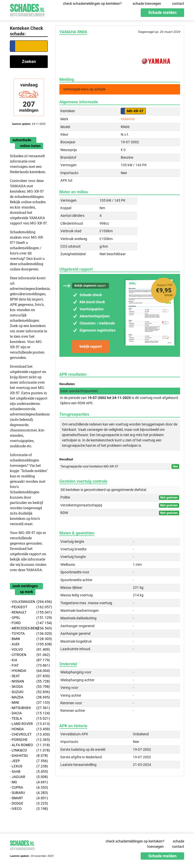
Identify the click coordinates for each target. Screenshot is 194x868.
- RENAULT (29, 612)
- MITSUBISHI (29, 708)
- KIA (29, 660)
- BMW (29, 639)
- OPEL (29, 618)
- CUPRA (29, 788)
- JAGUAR (29, 777)
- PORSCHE (29, 740)
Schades (27, 9)
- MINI (29, 703)
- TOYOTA (29, 634)
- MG (29, 782)
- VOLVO (29, 650)
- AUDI (29, 644)
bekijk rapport (91, 346)
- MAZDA (29, 697)
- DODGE (29, 803)
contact (178, 4)
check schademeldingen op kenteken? (92, 4)
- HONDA (29, 729)
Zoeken (29, 62)
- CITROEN (29, 655)
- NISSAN (29, 681)
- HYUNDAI (29, 671)
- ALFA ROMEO (29, 745)
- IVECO (29, 809)
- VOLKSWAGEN (29, 602)
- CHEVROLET (29, 734)
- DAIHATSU (29, 756)
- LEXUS (29, 766)
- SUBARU (29, 793)
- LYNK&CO (29, 750)
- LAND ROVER (29, 724)
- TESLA (29, 719)
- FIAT (29, 665)
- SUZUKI (29, 692)
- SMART (29, 798)
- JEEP (29, 761)
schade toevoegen (147, 4)
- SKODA (29, 687)
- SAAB (29, 772)
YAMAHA (128, 119)
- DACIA (29, 713)
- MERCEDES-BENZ (29, 628)
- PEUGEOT (29, 607)
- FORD (29, 623)
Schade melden (162, 13)
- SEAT (29, 676)
